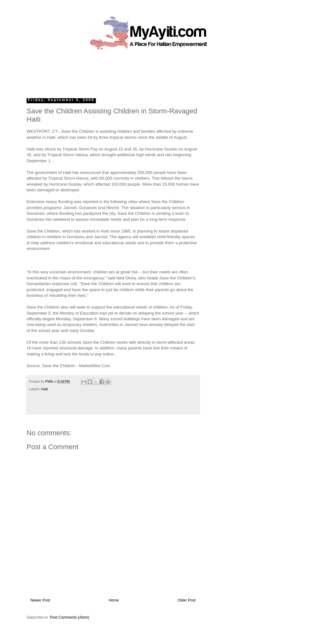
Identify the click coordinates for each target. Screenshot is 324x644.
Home (114, 600)
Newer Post (40, 600)
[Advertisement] (147, 71)
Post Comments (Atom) (69, 617)
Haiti (45, 389)
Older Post (187, 600)
